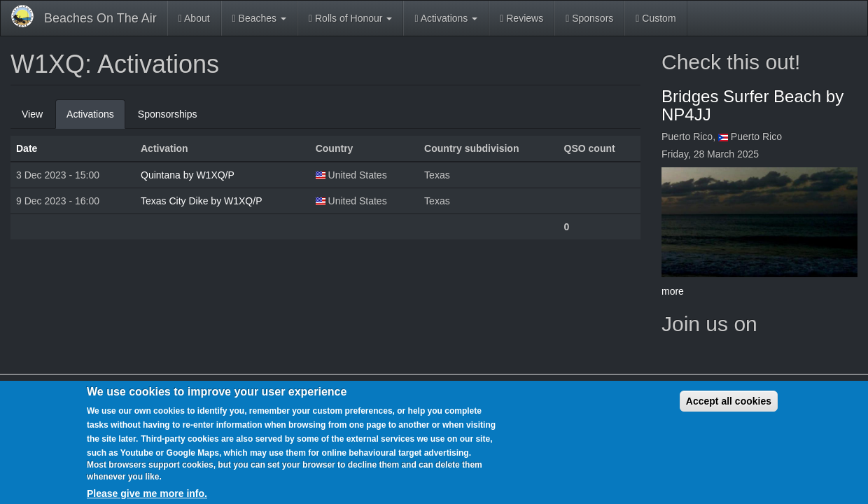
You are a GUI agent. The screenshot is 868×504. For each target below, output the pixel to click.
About (194, 18)
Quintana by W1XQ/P (188, 175)
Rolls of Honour (350, 18)
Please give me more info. (147, 493)
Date (27, 148)
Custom (656, 18)
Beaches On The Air (100, 18)
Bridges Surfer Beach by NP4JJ (752, 105)
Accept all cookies (729, 401)
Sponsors (589, 18)
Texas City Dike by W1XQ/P (202, 201)
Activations (446, 18)
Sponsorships (168, 114)
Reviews (521, 18)
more (673, 291)
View (32, 114)
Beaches (259, 18)
